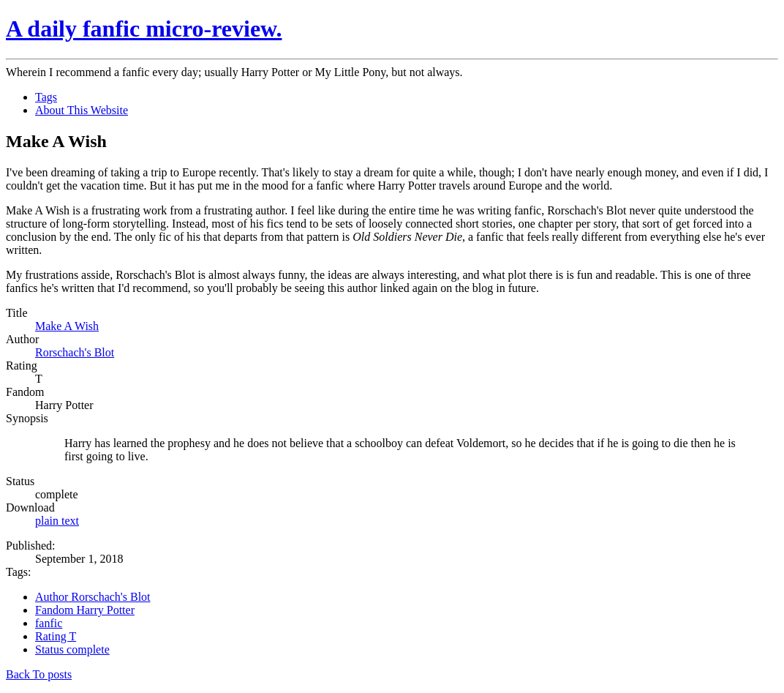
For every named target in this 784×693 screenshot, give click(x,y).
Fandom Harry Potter (85, 610)
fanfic (49, 623)
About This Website (82, 110)
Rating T (56, 636)
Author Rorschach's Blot (93, 597)
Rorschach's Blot (75, 352)
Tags (46, 97)
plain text (57, 521)
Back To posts (39, 674)
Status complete (72, 649)
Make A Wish (67, 326)
